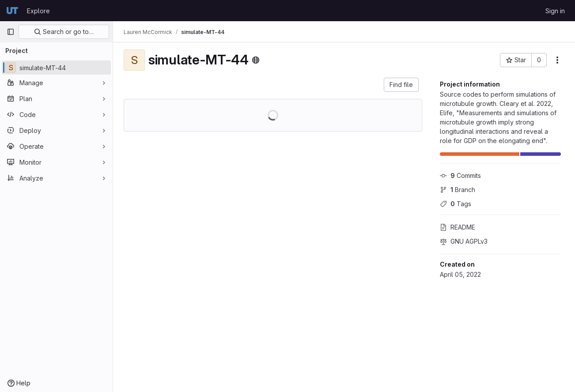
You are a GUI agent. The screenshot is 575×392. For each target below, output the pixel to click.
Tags (456, 204)
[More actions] (557, 60)
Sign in (555, 11)
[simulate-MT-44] (56, 68)
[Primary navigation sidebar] (11, 32)
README (458, 227)
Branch (458, 190)
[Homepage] (12, 11)
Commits (460, 175)
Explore (38, 11)
